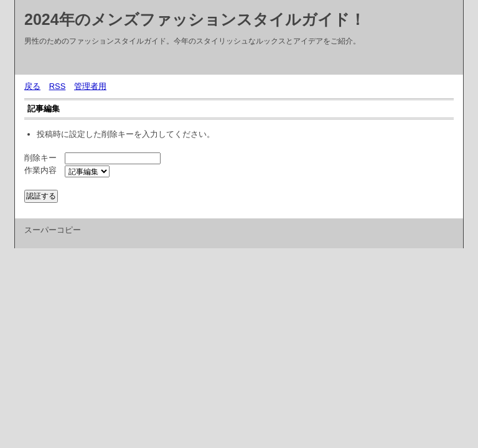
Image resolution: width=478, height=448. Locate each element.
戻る (32, 86)
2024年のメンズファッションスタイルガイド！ (195, 19)
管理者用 (90, 86)
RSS (58, 86)
